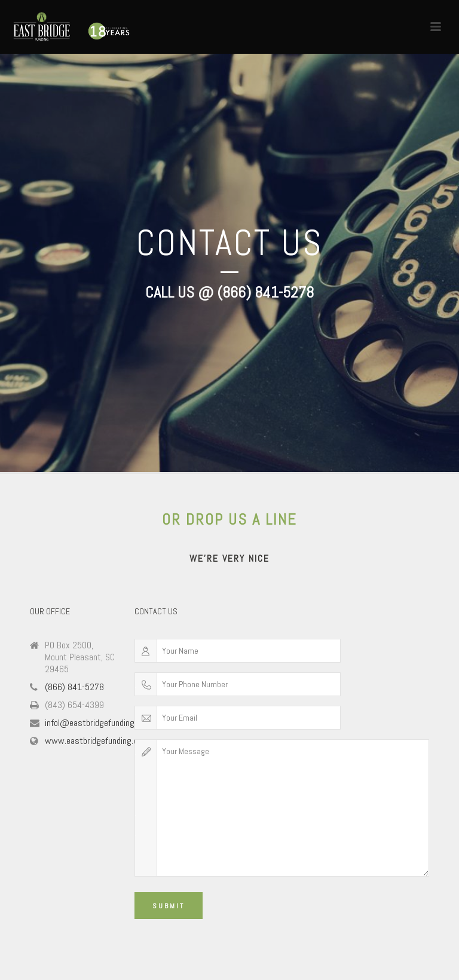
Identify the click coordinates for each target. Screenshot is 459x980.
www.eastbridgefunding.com (97, 741)
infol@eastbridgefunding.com (98, 723)
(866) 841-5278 (74, 687)
